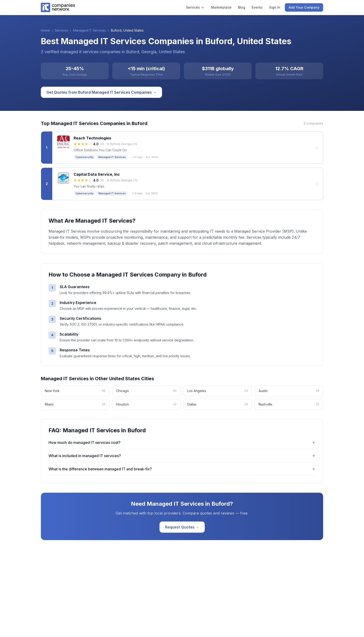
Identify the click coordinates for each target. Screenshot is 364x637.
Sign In (275, 7)
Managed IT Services (90, 30)
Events (257, 7)
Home (45, 30)
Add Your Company (304, 7)
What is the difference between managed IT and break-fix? (182, 469)
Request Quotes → (182, 527)
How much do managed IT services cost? (182, 442)
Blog (242, 7)
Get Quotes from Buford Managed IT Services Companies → (101, 92)
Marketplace (221, 7)
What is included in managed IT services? (182, 456)
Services (195, 7)
